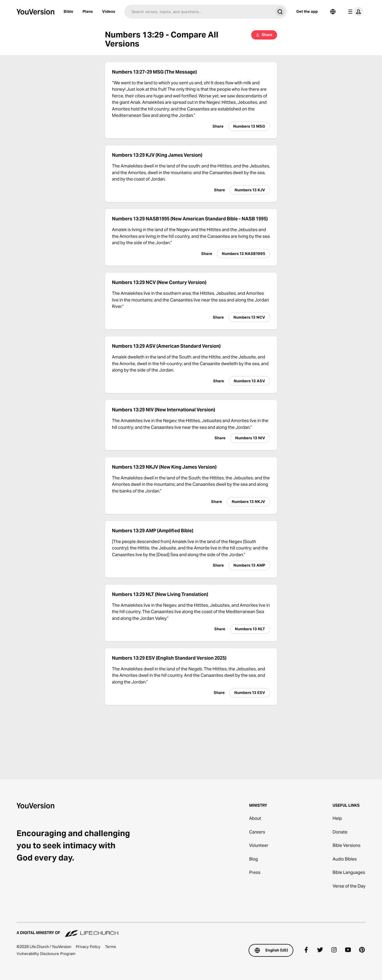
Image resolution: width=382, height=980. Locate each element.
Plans (88, 11)
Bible (68, 11)
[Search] (199, 12)
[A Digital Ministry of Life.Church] (191, 930)
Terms (110, 947)
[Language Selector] (333, 12)
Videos (109, 11)
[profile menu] (354, 12)
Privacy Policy (88, 947)
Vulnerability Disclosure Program (46, 954)
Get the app (307, 11)
